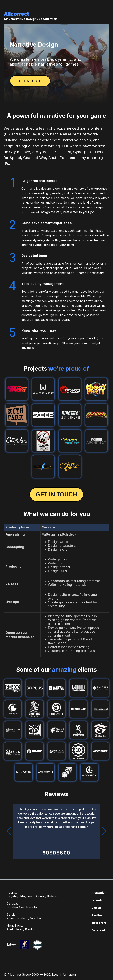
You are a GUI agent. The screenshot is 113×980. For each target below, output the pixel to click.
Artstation (96, 893)
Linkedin (95, 900)
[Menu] (105, 15)
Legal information (64, 971)
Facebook (96, 930)
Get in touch (56, 494)
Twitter (94, 915)
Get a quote (30, 81)
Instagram (96, 923)
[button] (104, 831)
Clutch (93, 908)
